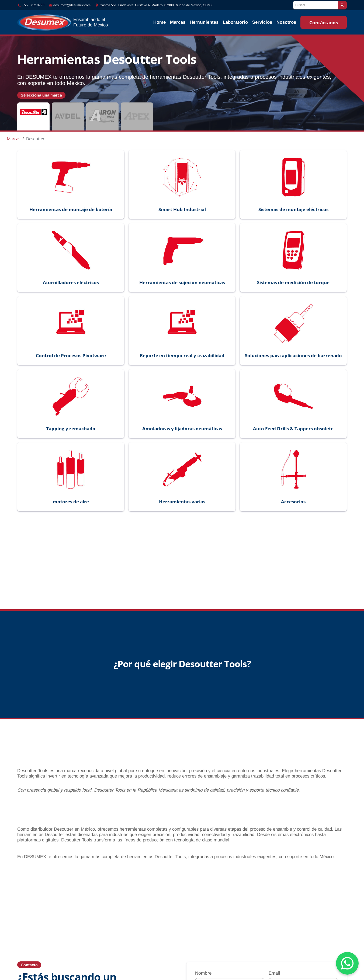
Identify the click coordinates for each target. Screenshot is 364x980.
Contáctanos (324, 23)
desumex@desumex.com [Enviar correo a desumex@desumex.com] (72, 5)
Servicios (262, 22)
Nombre (203, 965)
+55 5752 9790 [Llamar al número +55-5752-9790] (33, 5)
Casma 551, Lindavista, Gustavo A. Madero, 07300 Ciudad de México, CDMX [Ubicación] (156, 5)
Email (274, 965)
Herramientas (204, 22)
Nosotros (286, 22)
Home (160, 22)
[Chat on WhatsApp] (347, 963)
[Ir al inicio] (78, 22)
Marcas (178, 22)
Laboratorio (235, 22)
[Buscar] (316, 5)
